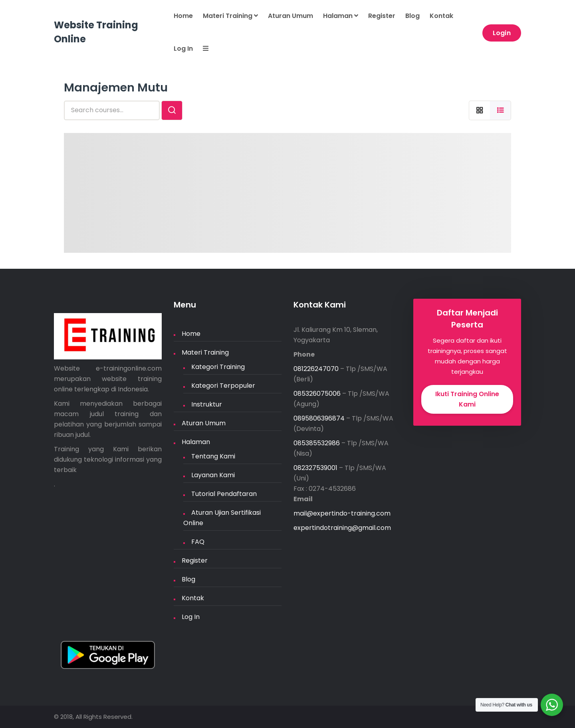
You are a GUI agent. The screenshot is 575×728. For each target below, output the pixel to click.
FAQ (198, 542)
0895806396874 (319, 418)
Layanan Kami (213, 475)
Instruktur (207, 404)
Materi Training (230, 16)
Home (183, 16)
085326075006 (317, 394)
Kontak (441, 16)
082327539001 (315, 468)
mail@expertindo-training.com (342, 513)
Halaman (341, 16)
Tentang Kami (213, 456)
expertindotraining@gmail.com (342, 528)
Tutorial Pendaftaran (224, 494)
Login (502, 33)
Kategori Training (218, 367)
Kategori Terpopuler (223, 386)
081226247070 (316, 369)
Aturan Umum (290, 16)
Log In (183, 49)
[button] (201, 49)
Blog (412, 16)
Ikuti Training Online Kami (467, 399)
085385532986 (317, 443)
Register (382, 16)
